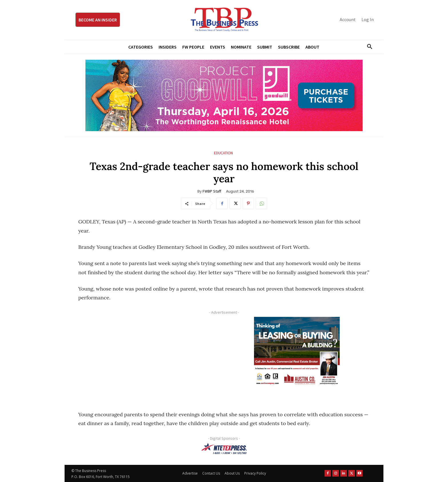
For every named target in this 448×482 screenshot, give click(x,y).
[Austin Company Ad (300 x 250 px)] (297, 353)
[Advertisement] (148, 357)
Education (223, 153)
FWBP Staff (212, 191)
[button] (367, 47)
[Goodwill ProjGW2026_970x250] (224, 95)
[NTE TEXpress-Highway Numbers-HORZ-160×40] (224, 449)
